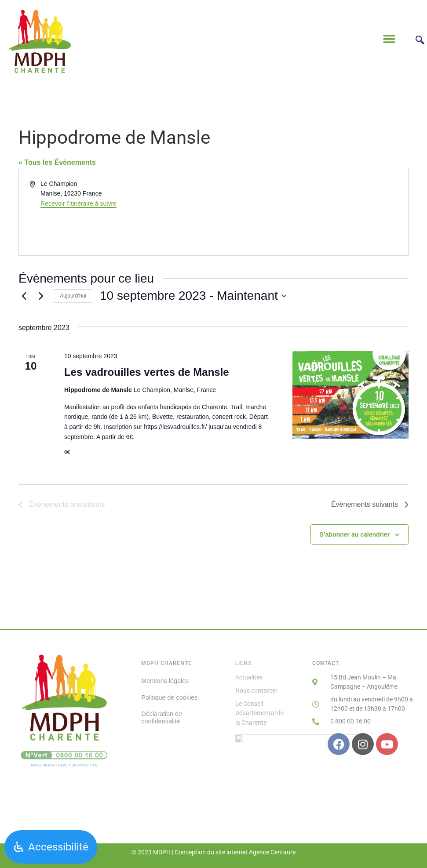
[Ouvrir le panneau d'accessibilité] (51, 847)
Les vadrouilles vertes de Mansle (147, 372)
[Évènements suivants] (41, 296)
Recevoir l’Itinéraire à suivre (78, 203)
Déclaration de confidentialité (162, 717)
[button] (389, 39)
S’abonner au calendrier (355, 534)
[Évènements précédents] (24, 296)
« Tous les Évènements (57, 162)
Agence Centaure (272, 852)
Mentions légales (165, 681)
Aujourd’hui (73, 296)
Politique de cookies (169, 697)
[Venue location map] (310, 212)
